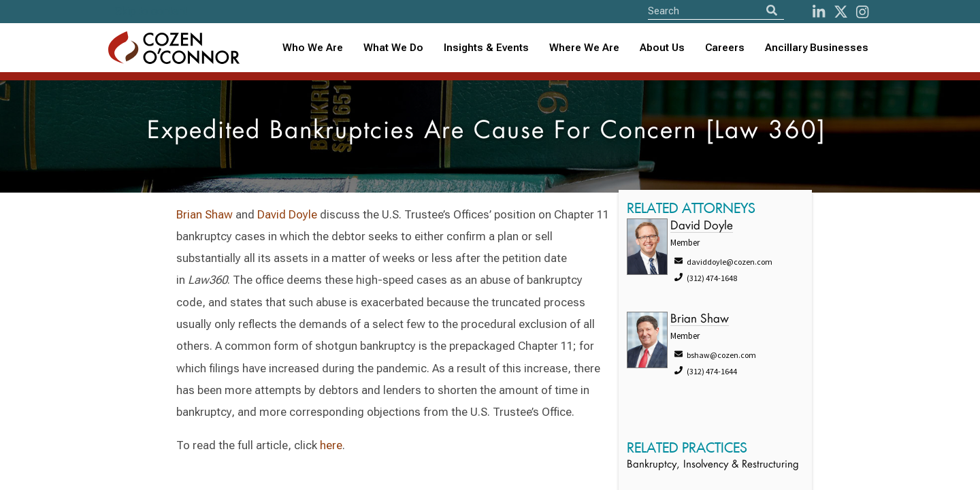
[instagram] (862, 12)
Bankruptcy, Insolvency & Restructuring (713, 465)
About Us (662, 48)
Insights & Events (486, 48)
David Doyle (287, 214)
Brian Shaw (205, 214)
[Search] (772, 11)
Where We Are (584, 48)
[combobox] (486, 48)
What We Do (393, 48)
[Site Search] (716, 11)
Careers (725, 48)
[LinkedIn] (819, 12)
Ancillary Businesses (817, 48)
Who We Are (313, 48)
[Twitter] (841, 12)
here (331, 445)
